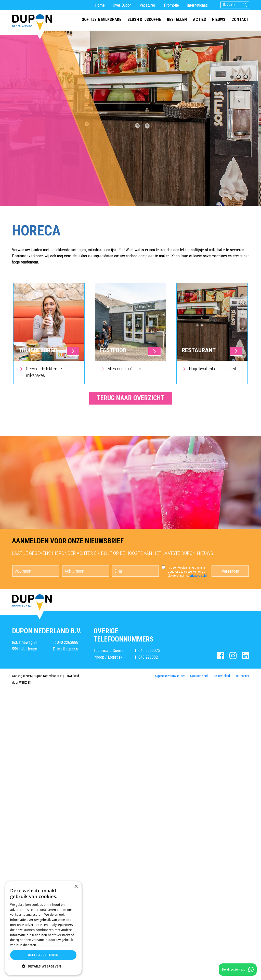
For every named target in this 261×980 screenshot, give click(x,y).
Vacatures (148, 5)
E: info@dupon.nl (66, 649)
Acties (199, 20)
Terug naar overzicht (131, 398)
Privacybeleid (221, 676)
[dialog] (43, 928)
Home (100, 5)
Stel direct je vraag (238, 970)
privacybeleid (198, 576)
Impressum (242, 676)
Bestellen (177, 20)
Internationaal (198, 5)
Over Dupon (122, 5)
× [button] (76, 887)
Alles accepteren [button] (43, 955)
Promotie (171, 5)
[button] (43, 966)
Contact (240, 20)
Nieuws (219, 20)
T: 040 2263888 (66, 642)
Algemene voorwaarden (170, 676)
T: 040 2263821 (147, 657)
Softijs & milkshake (102, 20)
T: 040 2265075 (147, 651)
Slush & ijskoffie (144, 20)
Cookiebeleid (199, 676)
